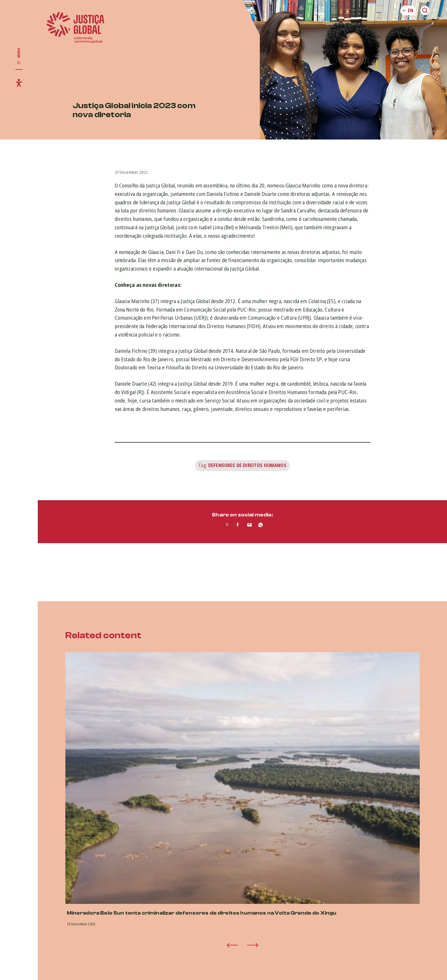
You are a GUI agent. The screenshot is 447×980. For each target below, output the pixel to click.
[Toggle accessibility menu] (19, 83)
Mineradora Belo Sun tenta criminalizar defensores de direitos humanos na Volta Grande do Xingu (202, 913)
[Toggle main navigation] (19, 56)
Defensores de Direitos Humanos (247, 465)
